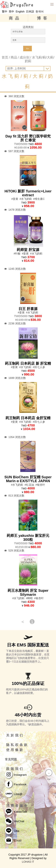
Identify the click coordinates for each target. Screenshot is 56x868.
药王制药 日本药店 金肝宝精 (28, 418)
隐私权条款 (17, 745)
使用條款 (15, 750)
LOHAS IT (28, 862)
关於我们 (15, 735)
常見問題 (11, 759)
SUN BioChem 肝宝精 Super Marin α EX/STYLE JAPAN (28, 479)
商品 (15, 18)
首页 (5, 57)
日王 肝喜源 (28, 309)
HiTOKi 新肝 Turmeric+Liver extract (28, 193)
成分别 (24, 57)
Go (27, 49)
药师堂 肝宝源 (28, 250)
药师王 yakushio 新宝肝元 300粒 (28, 537)
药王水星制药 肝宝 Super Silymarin (28, 592)
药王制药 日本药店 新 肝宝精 (28, 363)
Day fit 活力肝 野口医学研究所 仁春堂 (28, 138)
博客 (43, 18)
